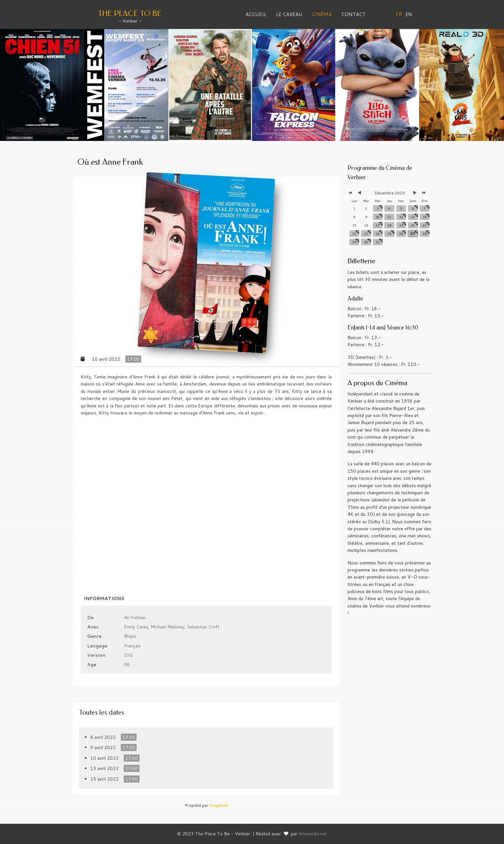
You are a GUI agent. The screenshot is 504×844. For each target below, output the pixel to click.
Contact (353, 14)
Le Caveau (289, 14)
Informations (104, 598)
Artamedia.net (313, 834)
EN (409, 14)
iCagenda (219, 805)
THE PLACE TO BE (130, 14)
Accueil (256, 14)
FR (399, 14)
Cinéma (322, 14)
